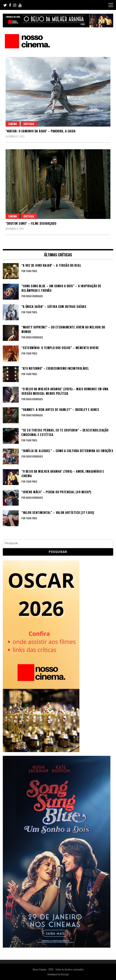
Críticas (29, 124)
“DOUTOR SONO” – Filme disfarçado (31, 223)
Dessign (65, 974)
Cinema (13, 124)
